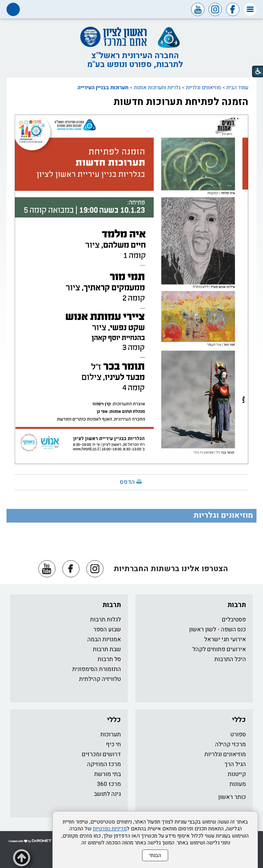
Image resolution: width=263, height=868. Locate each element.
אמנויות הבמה (104, 639)
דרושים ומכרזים (101, 754)
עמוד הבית (237, 88)
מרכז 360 (109, 784)
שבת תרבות (107, 649)
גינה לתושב (107, 794)
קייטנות (237, 774)
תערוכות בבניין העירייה (103, 88)
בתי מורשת (108, 774)
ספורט (238, 734)
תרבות (237, 605)
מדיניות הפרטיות (110, 829)
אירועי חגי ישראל (225, 639)
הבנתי (155, 855)
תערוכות (111, 734)
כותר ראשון (232, 797)
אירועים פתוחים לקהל (219, 649)
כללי (239, 720)
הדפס (127, 482)
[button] (250, 9)
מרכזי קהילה (230, 744)
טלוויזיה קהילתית (100, 679)
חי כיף (113, 744)
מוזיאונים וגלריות (203, 88)
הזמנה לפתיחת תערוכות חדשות (181, 102)
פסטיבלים (234, 620)
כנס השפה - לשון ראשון (217, 629)
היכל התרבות (230, 659)
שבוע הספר (107, 629)
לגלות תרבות (105, 620)
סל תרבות (109, 659)
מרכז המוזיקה (104, 764)
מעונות (238, 784)
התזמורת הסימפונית (97, 669)
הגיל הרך (235, 764)
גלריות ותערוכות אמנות (157, 88)
